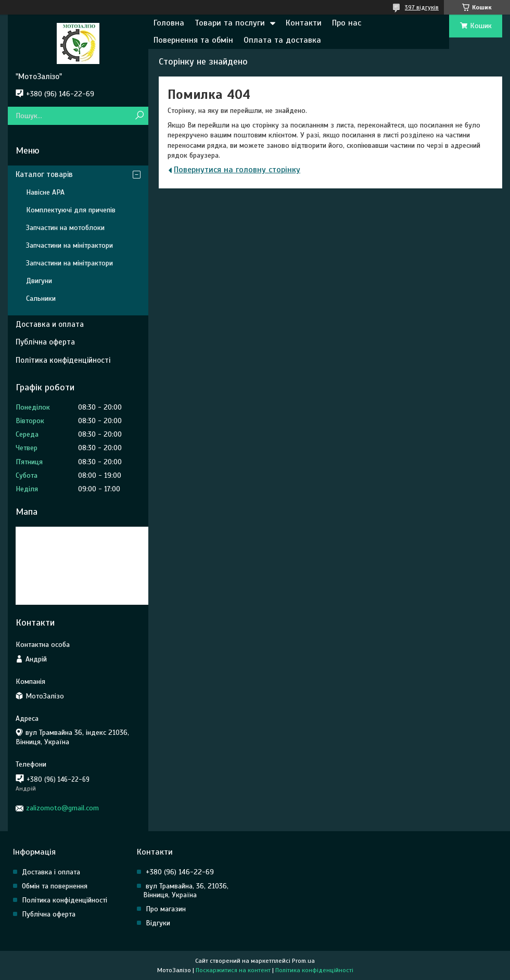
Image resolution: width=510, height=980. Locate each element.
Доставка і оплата (51, 872)
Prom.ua (303, 961)
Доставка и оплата (50, 324)
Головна (169, 23)
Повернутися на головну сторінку (237, 170)
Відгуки (158, 923)
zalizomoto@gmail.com (62, 808)
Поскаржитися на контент (233, 970)
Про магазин (166, 909)
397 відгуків (422, 7)
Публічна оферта (45, 342)
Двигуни (39, 281)
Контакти (304, 23)
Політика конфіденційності (63, 360)
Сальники (41, 298)
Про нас (347, 23)
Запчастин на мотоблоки (65, 228)
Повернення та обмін (193, 40)
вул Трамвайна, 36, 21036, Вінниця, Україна (186, 890)
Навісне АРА (45, 192)
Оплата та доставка (282, 40)
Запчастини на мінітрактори (69, 245)
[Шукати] (139, 116)
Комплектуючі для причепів (71, 210)
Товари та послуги (230, 23)
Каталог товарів (44, 174)
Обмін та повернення (55, 886)
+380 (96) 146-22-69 (180, 872)
